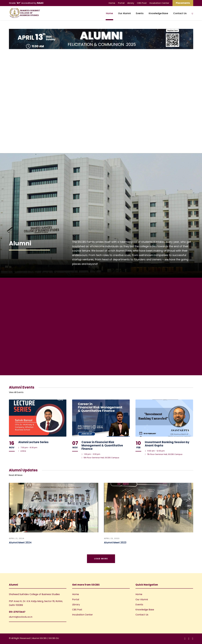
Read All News (16, 475)
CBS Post (142, 3)
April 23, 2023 (112, 538)
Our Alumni (124, 13)
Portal (121, 3)
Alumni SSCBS (40, 638)
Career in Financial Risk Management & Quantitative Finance (102, 445)
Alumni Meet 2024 (20, 543)
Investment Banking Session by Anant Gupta (167, 444)
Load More (101, 559)
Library (131, 3)
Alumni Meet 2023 (115, 543)
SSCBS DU (54, 638)
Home (112, 3)
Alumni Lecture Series (33, 442)
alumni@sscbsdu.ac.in (21, 617)
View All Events (16, 392)
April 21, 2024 (17, 538)
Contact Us (180, 13)
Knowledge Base (158, 13)
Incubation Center (159, 3)
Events (140, 13)
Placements (183, 3)
